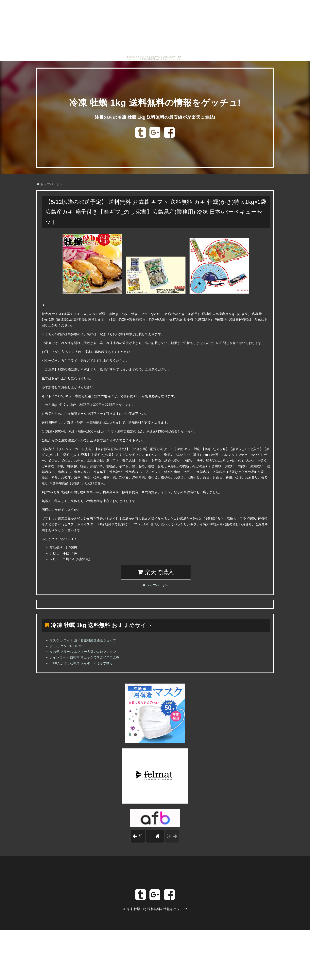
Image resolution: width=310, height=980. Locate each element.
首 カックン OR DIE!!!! (66, 646)
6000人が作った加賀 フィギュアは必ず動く (81, 663)
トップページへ (50, 184)
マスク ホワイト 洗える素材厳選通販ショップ (83, 640)
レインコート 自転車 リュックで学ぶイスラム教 (84, 657)
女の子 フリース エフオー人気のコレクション (83, 652)
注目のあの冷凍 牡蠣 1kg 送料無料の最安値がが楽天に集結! (155, 117)
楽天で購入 (156, 572)
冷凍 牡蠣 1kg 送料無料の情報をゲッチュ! (155, 103)
